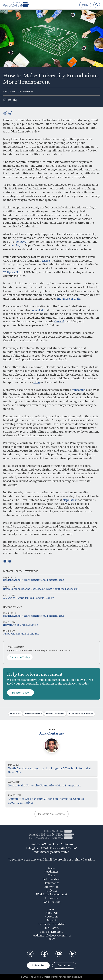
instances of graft (69, 299)
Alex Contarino (26, 92)
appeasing (79, 390)
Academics (52, 872)
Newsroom (51, 917)
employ (15, 246)
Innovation (51, 887)
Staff (52, 939)
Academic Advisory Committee (51, 936)
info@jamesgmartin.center (51, 852)
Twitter (30, 954)
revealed (38, 310)
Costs (17, 571)
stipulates (69, 500)
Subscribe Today (20, 657)
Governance (30, 571)
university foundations (82, 714)
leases (46, 261)
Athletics (52, 891)
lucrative (20, 242)
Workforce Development (52, 894)
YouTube (59, 954)
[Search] (97, 5)
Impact (51, 920)
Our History (51, 928)
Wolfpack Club (13, 272)
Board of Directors (51, 932)
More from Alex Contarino (51, 814)
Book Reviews (51, 902)
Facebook (44, 954)
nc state (17, 714)
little (37, 382)
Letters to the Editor (52, 924)
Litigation (51, 898)
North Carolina (35, 714)
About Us (52, 913)
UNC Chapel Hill (56, 714)
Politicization (51, 879)
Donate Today (20, 693)
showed (59, 322)
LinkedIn (73, 954)
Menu (85, 5)
